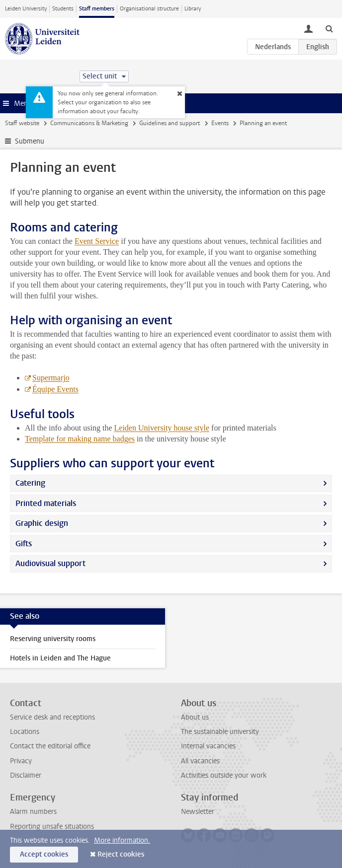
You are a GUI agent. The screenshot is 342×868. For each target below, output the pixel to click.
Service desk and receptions (52, 717)
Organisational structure (149, 9)
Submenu (30, 141)
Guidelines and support (170, 123)
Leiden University (26, 9)
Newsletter (198, 812)
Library (193, 9)
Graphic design (42, 523)
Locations (25, 732)
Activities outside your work (224, 775)
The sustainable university (220, 732)
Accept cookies (44, 854)
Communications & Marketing (89, 123)
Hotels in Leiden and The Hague (60, 658)
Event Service (97, 241)
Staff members (97, 9)
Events (220, 123)
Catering (30, 483)
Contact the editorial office (50, 746)
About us (195, 717)
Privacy (21, 761)
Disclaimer (26, 775)
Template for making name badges (80, 439)
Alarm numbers (33, 812)
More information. (122, 840)
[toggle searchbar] (329, 28)
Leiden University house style (162, 428)
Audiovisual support (50, 563)
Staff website (22, 123)
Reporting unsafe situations (52, 827)
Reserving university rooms (53, 639)
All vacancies (200, 761)
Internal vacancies (208, 746)
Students (63, 9)
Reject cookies (121, 854)
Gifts (24, 543)
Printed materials (46, 503)
